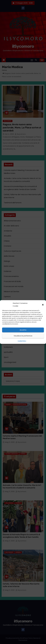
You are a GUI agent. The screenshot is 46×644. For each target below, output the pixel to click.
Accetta (23, 330)
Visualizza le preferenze (23, 336)
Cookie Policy (22, 341)
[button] (43, 305)
